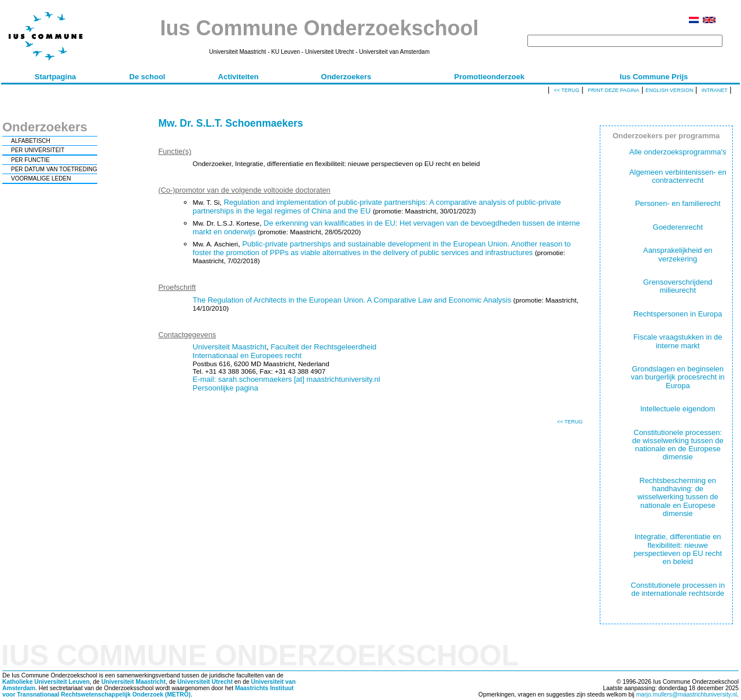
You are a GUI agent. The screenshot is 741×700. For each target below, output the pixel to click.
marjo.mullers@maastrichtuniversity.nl (687, 695)
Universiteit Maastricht (230, 347)
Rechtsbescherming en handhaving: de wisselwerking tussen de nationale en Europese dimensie (678, 497)
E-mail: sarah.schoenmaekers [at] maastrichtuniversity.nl (287, 379)
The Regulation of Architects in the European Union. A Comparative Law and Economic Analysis (352, 300)
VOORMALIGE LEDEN (41, 178)
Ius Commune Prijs (654, 77)
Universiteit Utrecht (205, 682)
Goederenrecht (678, 227)
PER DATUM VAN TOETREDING (54, 169)
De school (147, 77)
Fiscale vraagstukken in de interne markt (678, 341)
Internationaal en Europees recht (247, 355)
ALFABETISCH (31, 141)
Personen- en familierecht (678, 203)
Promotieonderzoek (489, 77)
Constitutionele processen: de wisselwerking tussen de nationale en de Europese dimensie (678, 445)
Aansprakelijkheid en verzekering (678, 254)
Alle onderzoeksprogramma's (678, 152)
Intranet (715, 90)
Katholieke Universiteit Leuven (46, 682)
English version (670, 90)
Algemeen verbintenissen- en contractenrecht (678, 176)
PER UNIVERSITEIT (38, 150)
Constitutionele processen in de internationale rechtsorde (678, 589)
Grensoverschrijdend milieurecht (678, 286)
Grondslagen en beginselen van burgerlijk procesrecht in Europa (678, 377)
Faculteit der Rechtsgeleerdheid (323, 347)
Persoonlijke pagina (225, 388)
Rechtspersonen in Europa (678, 314)
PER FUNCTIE (30, 160)
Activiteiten (239, 77)
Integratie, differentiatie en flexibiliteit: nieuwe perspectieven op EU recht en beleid (678, 549)
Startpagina (56, 77)
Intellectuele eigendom (678, 409)
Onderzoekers (346, 77)
